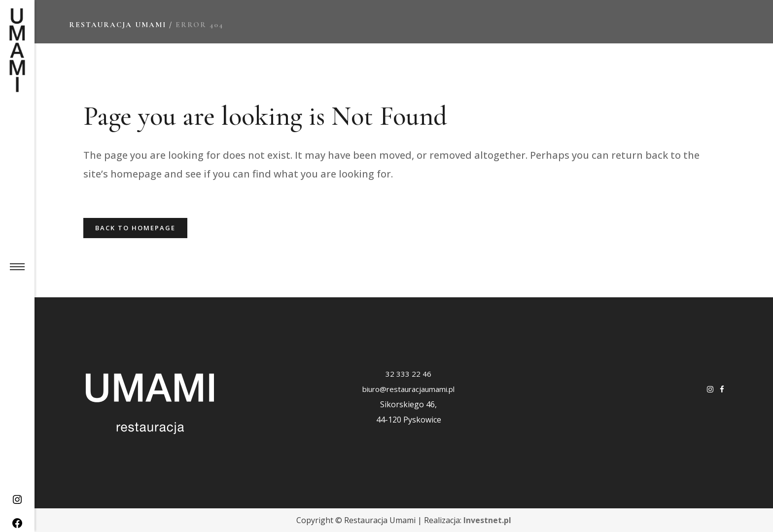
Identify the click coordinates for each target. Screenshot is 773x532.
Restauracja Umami (118, 25)
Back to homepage (135, 228)
